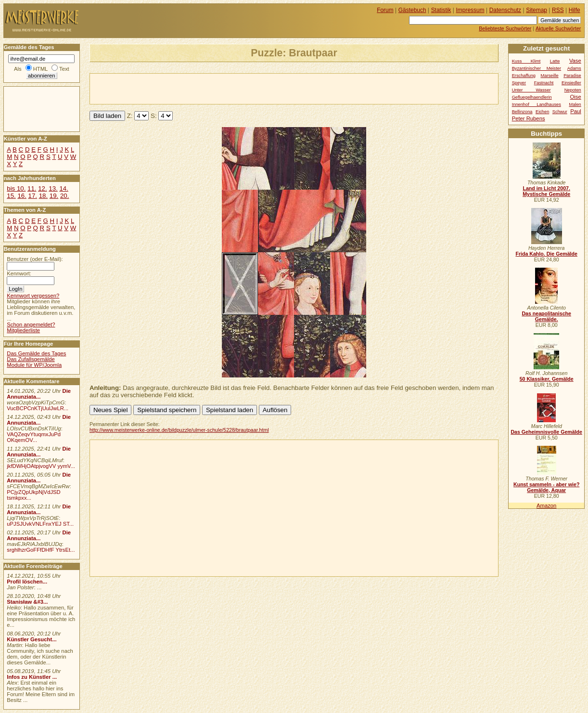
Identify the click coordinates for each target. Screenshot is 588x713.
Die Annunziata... (39, 394)
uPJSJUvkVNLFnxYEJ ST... (40, 524)
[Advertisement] (203, 88)
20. (64, 196)
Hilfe (575, 10)
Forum (385, 10)
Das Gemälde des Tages (36, 353)
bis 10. (16, 188)
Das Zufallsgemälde (31, 359)
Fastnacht (544, 83)
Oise (576, 97)
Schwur (560, 112)
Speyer (519, 83)
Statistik (441, 10)
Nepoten (573, 90)
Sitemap (537, 10)
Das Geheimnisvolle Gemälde (546, 432)
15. (11, 196)
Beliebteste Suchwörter (505, 28)
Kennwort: (19, 273)
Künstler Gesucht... (32, 639)
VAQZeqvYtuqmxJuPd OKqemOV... (34, 437)
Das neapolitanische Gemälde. (546, 316)
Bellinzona (522, 112)
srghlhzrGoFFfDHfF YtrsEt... (41, 550)
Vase (575, 61)
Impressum (470, 10)
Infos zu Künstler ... (32, 677)
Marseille (550, 76)
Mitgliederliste (23, 330)
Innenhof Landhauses (537, 104)
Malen (575, 104)
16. (22, 196)
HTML (40, 69)
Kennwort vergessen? (33, 296)
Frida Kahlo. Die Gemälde (546, 254)
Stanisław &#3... (27, 602)
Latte (555, 61)
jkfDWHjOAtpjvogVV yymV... (41, 466)
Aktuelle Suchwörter (558, 28)
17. (33, 196)
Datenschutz (505, 10)
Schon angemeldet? (31, 324)
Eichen (542, 112)
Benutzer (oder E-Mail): (35, 259)
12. (42, 188)
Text (64, 69)
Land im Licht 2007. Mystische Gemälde (546, 191)
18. (43, 196)
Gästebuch (412, 10)
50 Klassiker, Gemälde (547, 379)
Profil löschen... (27, 582)
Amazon (546, 506)
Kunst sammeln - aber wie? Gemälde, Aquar (546, 487)
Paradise (572, 76)
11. (32, 188)
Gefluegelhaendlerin (532, 97)
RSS (558, 10)
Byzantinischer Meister (537, 68)
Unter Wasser (531, 90)
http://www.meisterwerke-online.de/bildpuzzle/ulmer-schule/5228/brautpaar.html (179, 430)
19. (54, 196)
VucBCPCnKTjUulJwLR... (38, 408)
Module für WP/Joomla (34, 365)
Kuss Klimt (526, 61)
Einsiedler (571, 83)
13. (53, 188)
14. (64, 188)
